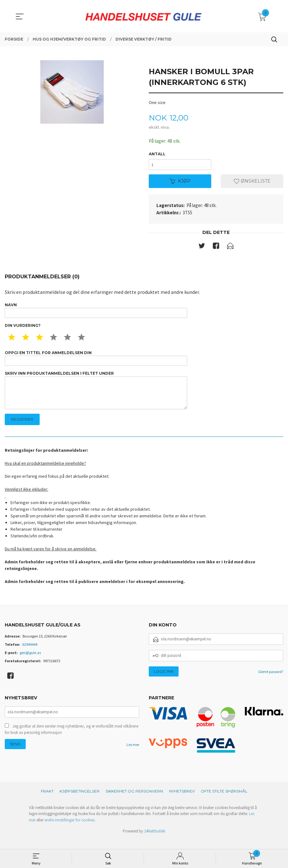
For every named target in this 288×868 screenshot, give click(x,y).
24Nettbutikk (155, 841)
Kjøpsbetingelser (80, 801)
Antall (157, 154)
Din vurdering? (23, 329)
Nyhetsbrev (182, 801)
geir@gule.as (30, 662)
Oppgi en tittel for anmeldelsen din (96, 363)
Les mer (133, 755)
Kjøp (180, 183)
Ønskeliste (252, 183)
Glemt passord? (271, 681)
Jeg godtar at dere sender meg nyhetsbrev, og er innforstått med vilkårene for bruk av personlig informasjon (72, 739)
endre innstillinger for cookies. (70, 829)
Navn (96, 313)
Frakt (47, 801)
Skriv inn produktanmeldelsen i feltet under (96, 397)
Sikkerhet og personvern (134, 801)
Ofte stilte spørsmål (224, 801)
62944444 (30, 654)
